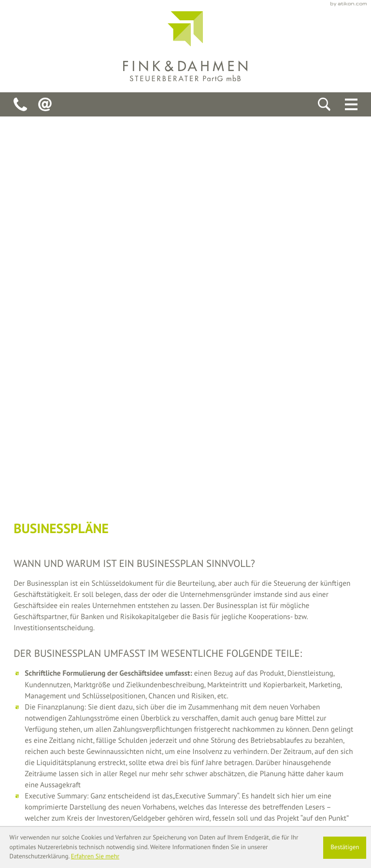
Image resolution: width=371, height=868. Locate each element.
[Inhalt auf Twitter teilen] (98, 500)
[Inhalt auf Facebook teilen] (42, 500)
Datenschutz (292, 788)
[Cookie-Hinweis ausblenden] (345, 848)
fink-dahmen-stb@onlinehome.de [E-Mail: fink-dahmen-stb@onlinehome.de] (138, 777)
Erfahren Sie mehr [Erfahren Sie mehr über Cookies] (95, 856)
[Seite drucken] (159, 500)
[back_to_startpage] (185, 46)
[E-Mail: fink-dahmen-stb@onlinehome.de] (45, 104)
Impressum (340, 788)
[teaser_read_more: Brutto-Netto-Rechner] (185, 568)
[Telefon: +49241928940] (20, 104)
